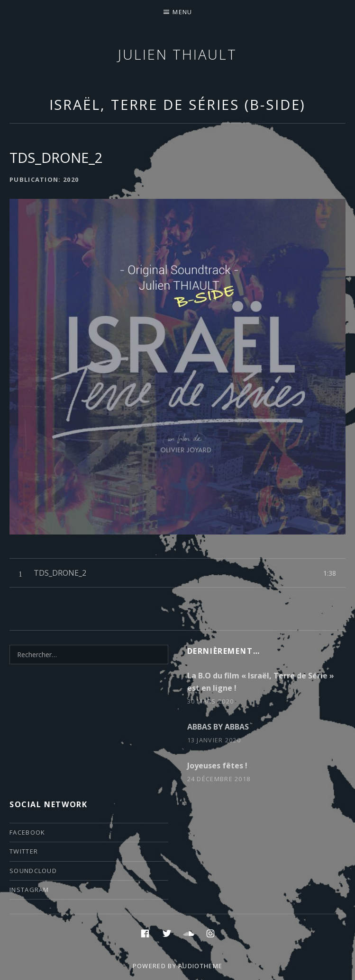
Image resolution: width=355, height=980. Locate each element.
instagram (29, 890)
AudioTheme (200, 966)
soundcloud (33, 871)
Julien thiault (177, 54)
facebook (27, 832)
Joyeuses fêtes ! (217, 766)
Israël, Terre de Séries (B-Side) (178, 104)
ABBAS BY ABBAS (218, 727)
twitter (24, 851)
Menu (182, 12)
